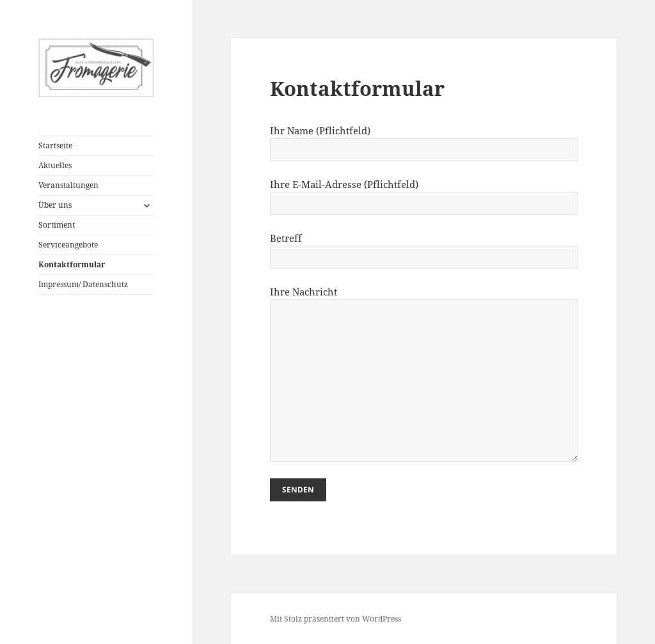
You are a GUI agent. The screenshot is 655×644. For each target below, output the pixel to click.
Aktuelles (55, 165)
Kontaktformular (72, 264)
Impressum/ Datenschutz (83, 284)
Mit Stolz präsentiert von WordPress (335, 619)
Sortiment (57, 225)
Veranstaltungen (68, 185)
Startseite (55, 145)
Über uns (55, 205)
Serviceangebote (68, 245)
